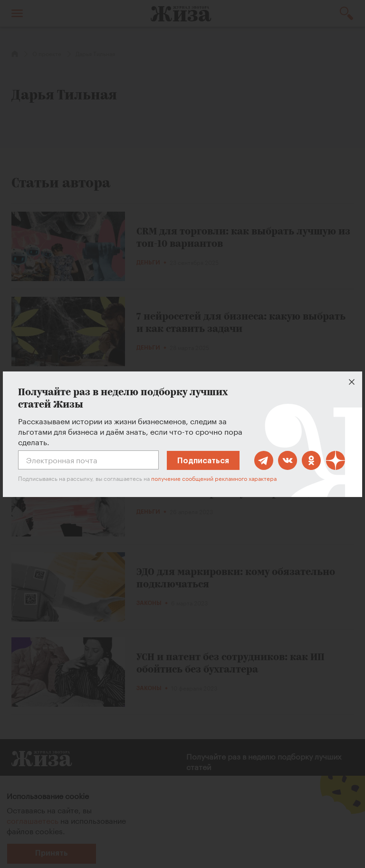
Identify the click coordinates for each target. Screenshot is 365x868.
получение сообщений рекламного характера (214, 478)
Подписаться (203, 461)
